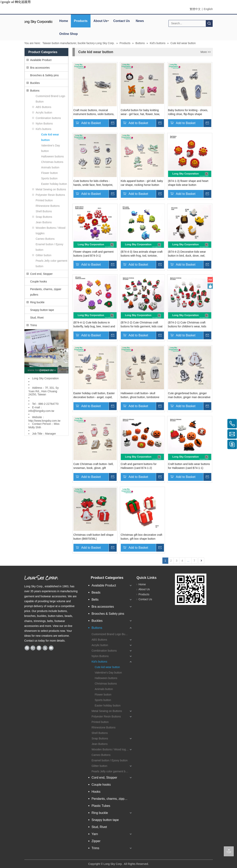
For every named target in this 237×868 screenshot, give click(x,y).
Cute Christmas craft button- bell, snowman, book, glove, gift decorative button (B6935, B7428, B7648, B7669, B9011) (94, 466)
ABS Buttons (43, 107)
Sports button (49, 178)
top (229, 851)
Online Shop (69, 34)
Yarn (95, 834)
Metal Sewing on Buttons (51, 189)
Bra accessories (40, 68)
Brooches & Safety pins (45, 75)
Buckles (35, 83)
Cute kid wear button (50, 137)
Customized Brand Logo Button (50, 99)
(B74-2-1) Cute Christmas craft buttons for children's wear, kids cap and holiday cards (187, 325)
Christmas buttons (52, 162)
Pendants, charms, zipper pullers (46, 292)
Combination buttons (48, 118)
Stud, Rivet (37, 318)
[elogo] (38, 22)
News (140, 21)
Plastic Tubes (101, 806)
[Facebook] (27, 648)
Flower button (50, 173)
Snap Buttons (44, 217)
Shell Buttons (44, 211)
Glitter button (44, 255)
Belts (95, 600)
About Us (100, 21)
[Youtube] (51, 648)
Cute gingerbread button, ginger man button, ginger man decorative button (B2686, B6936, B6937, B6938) (189, 395)
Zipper (96, 841)
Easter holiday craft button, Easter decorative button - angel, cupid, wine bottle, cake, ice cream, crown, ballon (94, 395)
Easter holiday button (54, 184)
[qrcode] (191, 589)
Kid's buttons (44, 129)
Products (81, 21)
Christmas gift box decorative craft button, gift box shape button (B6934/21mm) (142, 537)
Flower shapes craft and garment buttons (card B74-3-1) (94, 254)
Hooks (96, 792)
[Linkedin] (39, 648)
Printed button (44, 200)
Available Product (41, 60)
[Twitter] (45, 648)
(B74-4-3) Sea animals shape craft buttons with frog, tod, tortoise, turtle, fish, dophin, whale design (142, 254)
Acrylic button (44, 113)
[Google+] (33, 648)
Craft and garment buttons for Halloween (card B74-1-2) (139, 466)
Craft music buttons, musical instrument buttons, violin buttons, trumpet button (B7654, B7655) (94, 112)
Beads (96, 592)
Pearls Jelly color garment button (52, 263)
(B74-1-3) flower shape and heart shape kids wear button (188, 183)
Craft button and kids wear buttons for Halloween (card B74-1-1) (189, 466)
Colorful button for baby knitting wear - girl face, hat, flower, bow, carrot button (140, 112)
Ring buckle (37, 302)
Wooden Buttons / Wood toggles (51, 231)
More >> (206, 52)
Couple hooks (39, 281)
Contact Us (122, 21)
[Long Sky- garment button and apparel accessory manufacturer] (46, 351)
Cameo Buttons (45, 239)
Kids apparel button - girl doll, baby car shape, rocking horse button (142, 183)
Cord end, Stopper (41, 274)
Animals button (50, 167)
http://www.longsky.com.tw (44, 421)
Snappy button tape (42, 310)
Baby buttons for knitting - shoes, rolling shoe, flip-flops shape (188, 112)
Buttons (35, 91)
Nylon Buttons (44, 123)
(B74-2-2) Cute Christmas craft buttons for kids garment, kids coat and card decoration (142, 325)
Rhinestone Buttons (48, 206)
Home (64, 21)
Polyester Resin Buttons (50, 195)
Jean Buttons (44, 222)
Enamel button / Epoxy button (50, 247)
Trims (34, 325)
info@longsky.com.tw (41, 411)
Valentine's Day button (51, 148)
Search (209, 23)
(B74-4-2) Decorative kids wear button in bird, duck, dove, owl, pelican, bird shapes (187, 254)
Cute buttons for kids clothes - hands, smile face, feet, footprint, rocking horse (93, 183)
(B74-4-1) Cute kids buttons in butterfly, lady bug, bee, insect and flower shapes (94, 325)
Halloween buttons (53, 156)
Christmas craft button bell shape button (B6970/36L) (94, 537)
